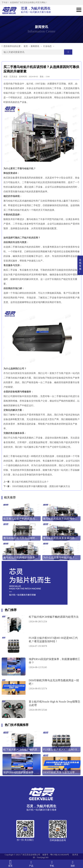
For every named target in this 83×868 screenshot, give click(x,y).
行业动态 (47, 46)
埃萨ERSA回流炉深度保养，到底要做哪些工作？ (55, 661)
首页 (26, 46)
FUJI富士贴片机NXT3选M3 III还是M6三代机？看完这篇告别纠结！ (53, 640)
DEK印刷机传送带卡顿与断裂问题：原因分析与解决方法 (41, 486)
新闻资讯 (35, 46)
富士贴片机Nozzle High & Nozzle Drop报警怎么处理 (55, 703)
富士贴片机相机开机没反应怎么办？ (30, 482)
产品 (31, 864)
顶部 (73, 864)
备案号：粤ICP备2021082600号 (56, 855)
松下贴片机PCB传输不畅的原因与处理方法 (54, 617)
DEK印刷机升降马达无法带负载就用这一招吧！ (54, 682)
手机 (52, 864)
